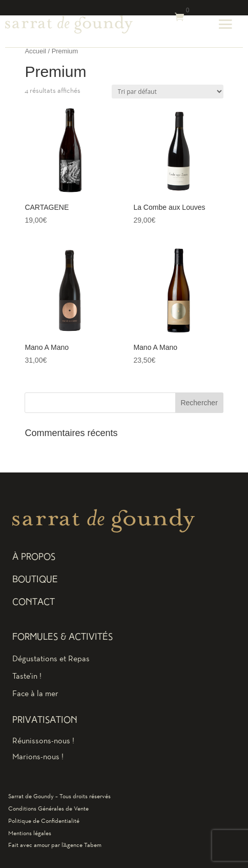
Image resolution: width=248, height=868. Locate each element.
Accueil (35, 51)
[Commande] (168, 92)
